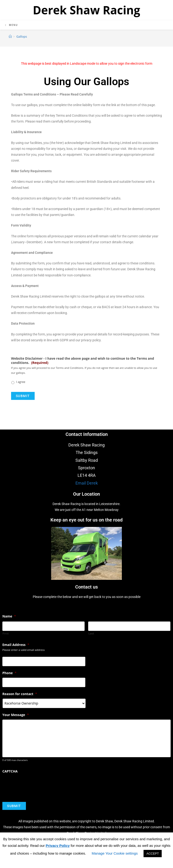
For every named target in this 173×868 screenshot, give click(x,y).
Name (9, 616)
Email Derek (87, 483)
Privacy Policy (58, 846)
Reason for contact (20, 694)
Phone (9, 673)
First (6, 633)
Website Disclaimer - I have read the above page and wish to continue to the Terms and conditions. (83, 361)
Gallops (22, 36)
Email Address (16, 645)
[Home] (10, 36)
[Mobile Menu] (12, 25)
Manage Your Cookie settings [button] (115, 853)
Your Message (16, 715)
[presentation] (38, 785)
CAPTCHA (10, 772)
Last (91, 633)
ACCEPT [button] (153, 854)
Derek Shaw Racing (86, 10)
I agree (21, 382)
